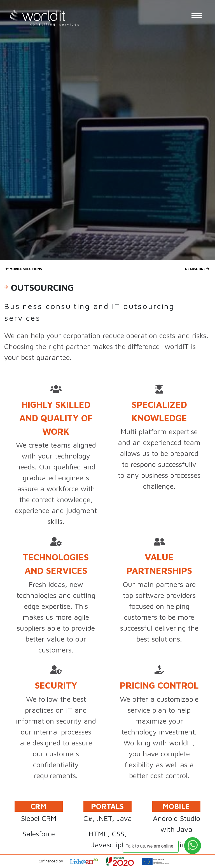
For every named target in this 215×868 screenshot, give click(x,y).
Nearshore (197, 269)
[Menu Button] (197, 15)
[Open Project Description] (123, 861)
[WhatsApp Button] (193, 846)
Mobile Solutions (24, 269)
